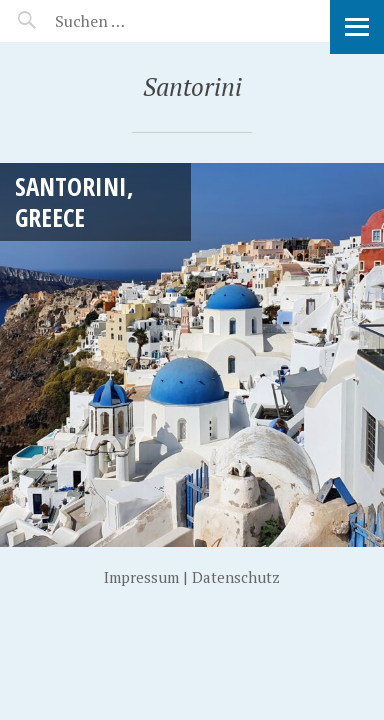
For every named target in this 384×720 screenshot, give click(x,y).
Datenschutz (236, 577)
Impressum (141, 577)
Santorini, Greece (74, 201)
